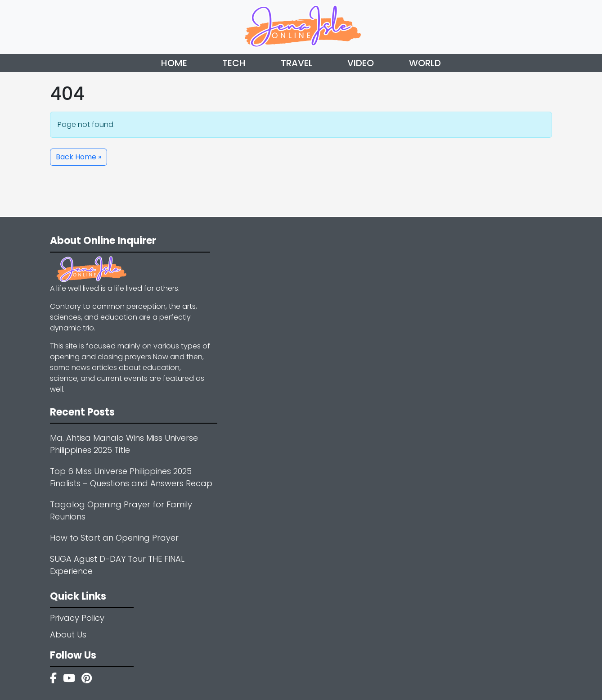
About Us (68, 635)
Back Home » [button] (79, 157)
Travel (297, 63)
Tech (234, 63)
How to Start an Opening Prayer (114, 538)
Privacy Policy (77, 618)
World (425, 63)
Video (361, 63)
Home (174, 63)
